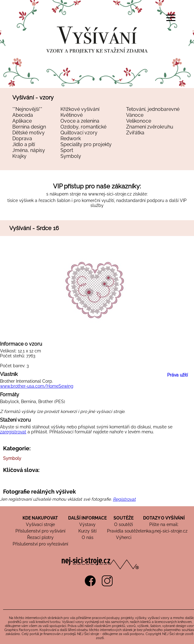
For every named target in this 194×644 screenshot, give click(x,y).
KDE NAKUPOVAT (40, 518)
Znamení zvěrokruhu (150, 127)
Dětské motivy (29, 133)
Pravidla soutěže (124, 531)
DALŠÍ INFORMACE (87, 518)
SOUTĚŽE (124, 518)
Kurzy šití (87, 531)
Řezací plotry (40, 537)
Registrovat (124, 499)
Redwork (71, 139)
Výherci (124, 537)
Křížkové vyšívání (80, 109)
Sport (67, 150)
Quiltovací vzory (79, 133)
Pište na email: (164, 524)
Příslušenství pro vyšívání (40, 531)
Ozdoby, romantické (83, 127)
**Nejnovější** (27, 109)
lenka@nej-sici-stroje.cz (164, 531)
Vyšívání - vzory (33, 97)
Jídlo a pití (24, 144)
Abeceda (23, 115)
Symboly (71, 156)
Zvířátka (135, 133)
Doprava (22, 139)
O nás (88, 537)
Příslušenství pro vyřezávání (40, 544)
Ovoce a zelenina (80, 121)
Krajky (19, 156)
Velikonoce (139, 121)
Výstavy (87, 524)
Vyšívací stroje (40, 524)
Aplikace (22, 121)
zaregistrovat (13, 432)
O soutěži (124, 524)
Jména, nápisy (29, 150)
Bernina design (29, 127)
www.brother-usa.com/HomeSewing (37, 386)
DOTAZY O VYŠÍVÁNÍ (164, 518)
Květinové (72, 115)
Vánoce (135, 115)
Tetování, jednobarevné (153, 109)
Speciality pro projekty (86, 144)
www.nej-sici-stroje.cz (110, 194)
